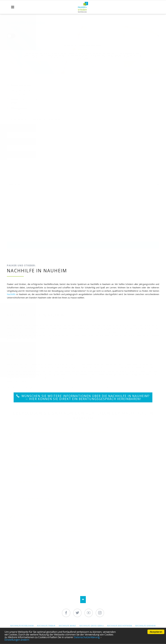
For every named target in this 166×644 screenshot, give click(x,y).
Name (11, 130)
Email (11, 155)
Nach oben (83, 600)
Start (121, 378)
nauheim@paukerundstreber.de (33, 103)
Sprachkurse (48, 388)
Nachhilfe (11, 294)
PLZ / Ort (11, 168)
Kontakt (45, 339)
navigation (13, 7)
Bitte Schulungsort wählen (19, 180)
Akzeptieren (156, 632)
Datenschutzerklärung (87, 637)
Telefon (11, 142)
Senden (83, 245)
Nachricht (12, 190)
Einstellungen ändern (17, 640)
